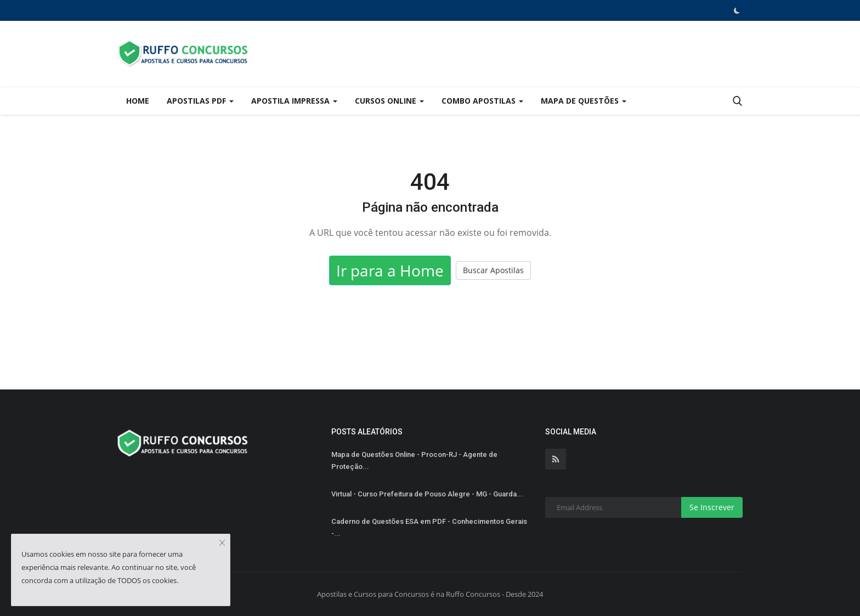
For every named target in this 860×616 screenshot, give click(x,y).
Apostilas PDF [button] (200, 101)
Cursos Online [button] (389, 101)
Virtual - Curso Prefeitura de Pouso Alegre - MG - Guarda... (427, 494)
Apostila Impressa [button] (294, 101)
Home (138, 101)
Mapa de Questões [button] (584, 101)
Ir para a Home (390, 270)
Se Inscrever (712, 507)
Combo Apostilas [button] (482, 101)
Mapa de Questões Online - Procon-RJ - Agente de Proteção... (414, 460)
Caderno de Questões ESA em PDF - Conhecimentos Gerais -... (429, 527)
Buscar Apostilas (493, 270)
